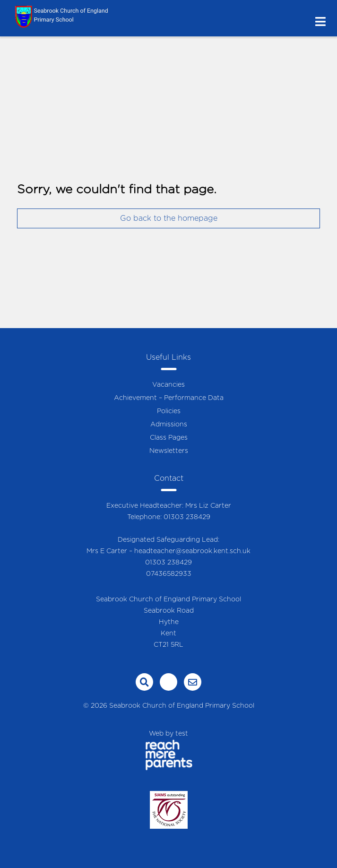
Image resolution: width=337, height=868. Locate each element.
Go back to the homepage (169, 218)
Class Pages (169, 438)
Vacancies (168, 385)
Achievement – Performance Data (169, 398)
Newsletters (169, 451)
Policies (169, 411)
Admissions (169, 425)
